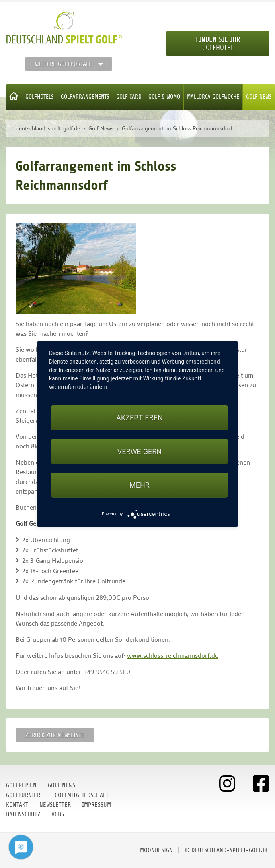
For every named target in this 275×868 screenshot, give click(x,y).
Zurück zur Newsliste (55, 735)
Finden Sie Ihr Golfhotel (218, 43)
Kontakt (17, 805)
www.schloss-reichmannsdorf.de (173, 655)
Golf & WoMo (164, 97)
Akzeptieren (139, 418)
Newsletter (55, 805)
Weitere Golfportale (64, 64)
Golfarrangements (85, 97)
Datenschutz (23, 814)
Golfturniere (25, 795)
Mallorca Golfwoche (213, 97)
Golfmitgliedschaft (82, 795)
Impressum (96, 805)
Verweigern (140, 452)
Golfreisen (21, 785)
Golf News (259, 97)
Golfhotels (40, 97)
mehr (140, 485)
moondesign (156, 850)
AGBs (58, 814)
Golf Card (129, 97)
